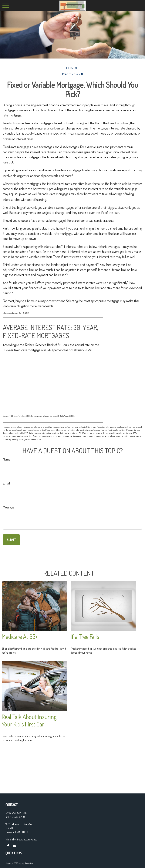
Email (6, 483)
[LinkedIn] (14, 846)
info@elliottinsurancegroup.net (21, 839)
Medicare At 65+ (20, 637)
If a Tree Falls (85, 637)
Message (8, 507)
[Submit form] (11, 540)
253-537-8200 (20, 813)
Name (7, 459)
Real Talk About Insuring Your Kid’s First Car (29, 720)
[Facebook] (8, 846)
